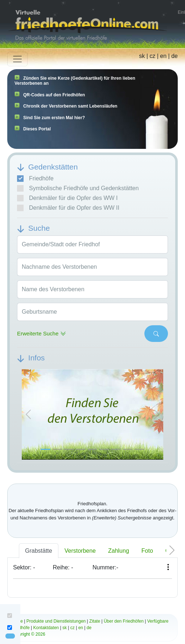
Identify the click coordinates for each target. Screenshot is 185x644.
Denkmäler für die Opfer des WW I (67, 198)
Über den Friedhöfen (124, 621)
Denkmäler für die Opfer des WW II (68, 208)
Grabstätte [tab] (39, 551)
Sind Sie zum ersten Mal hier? (54, 118)
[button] (28, 415)
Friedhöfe (35, 179)
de (174, 56)
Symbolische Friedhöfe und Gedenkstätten (78, 188)
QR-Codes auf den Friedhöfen (54, 95)
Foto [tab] (147, 551)
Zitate (95, 621)
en (163, 56)
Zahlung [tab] (119, 551)
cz (152, 56)
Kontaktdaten (46, 628)
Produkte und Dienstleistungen (56, 621)
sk (142, 56)
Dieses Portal (37, 129)
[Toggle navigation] (17, 59)
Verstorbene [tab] (80, 551)
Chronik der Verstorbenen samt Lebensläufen (70, 106)
